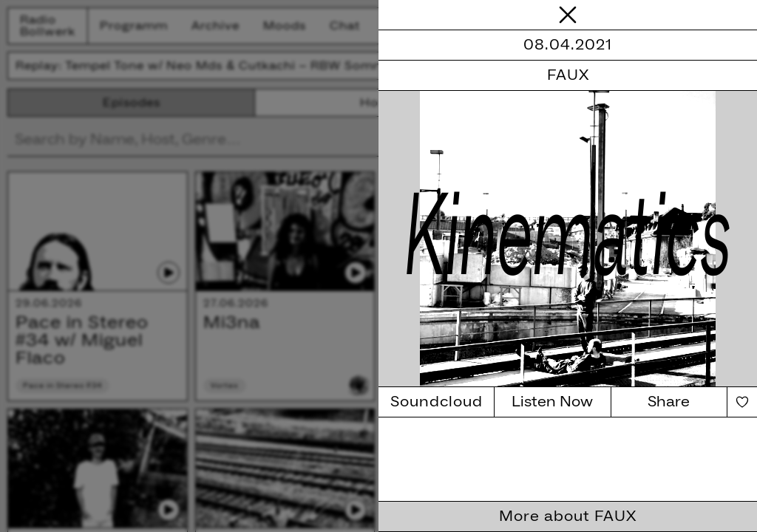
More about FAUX (568, 516)
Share (669, 402)
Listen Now (552, 402)
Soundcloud (437, 402)
